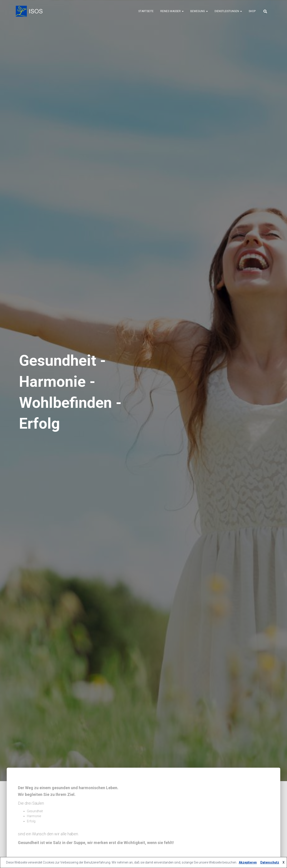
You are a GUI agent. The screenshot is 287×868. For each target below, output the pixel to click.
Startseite (146, 11)
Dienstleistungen (228, 11)
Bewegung (199, 11)
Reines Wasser (172, 11)
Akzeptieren (248, 862)
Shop (252, 11)
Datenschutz (270, 862)
